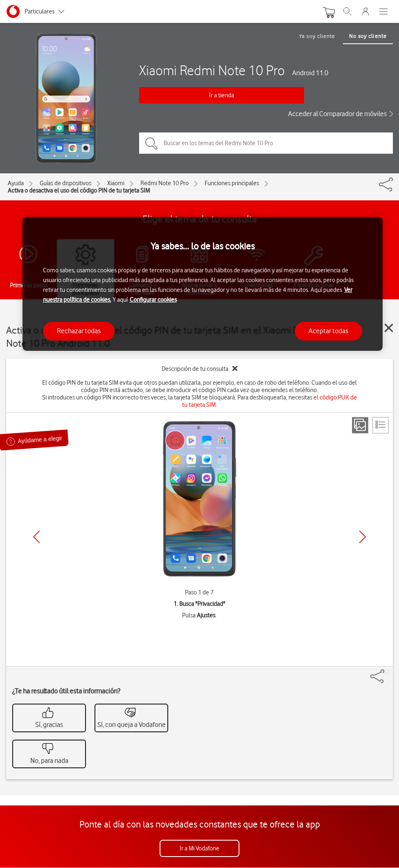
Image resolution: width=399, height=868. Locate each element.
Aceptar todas (328, 331)
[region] (203, 284)
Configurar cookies (153, 300)
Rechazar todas (79, 331)
